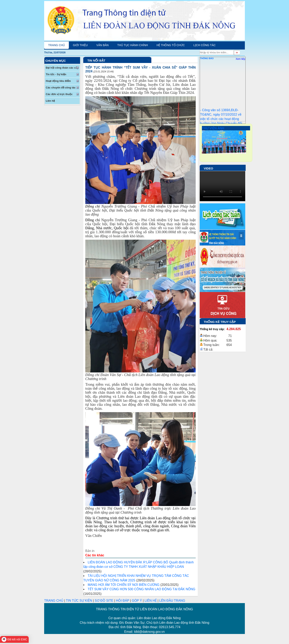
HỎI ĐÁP (123, 601)
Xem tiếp (240, 59)
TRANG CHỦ (54, 601)
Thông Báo (207, 58)
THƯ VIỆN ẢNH (213, 128)
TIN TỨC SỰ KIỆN (79, 601)
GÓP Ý (137, 601)
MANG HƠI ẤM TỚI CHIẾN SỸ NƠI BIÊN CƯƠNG (124, 585)
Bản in (90, 551)
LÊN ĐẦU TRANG (172, 601)
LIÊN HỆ (151, 601)
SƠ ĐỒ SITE (104, 601)
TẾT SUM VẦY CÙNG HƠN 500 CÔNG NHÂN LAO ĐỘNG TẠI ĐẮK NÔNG (141, 589)
